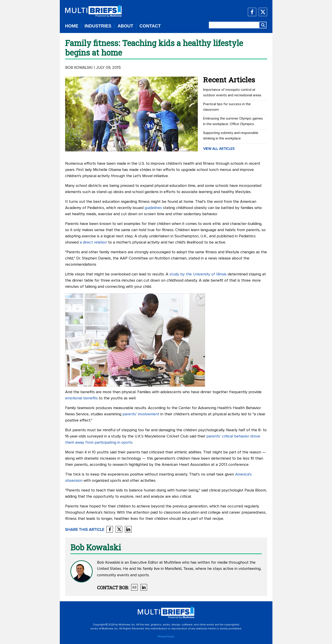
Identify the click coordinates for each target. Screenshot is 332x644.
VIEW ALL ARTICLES (219, 149)
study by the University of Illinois (198, 274)
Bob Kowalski (79, 68)
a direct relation (93, 242)
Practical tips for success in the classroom (227, 107)
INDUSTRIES (98, 26)
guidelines (153, 208)
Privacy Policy (166, 637)
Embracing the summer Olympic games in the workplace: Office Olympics (233, 121)
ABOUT (125, 26)
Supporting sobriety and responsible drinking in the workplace (231, 136)
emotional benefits (81, 398)
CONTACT (150, 26)
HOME (72, 26)
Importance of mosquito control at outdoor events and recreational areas (232, 92)
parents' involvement (141, 414)
